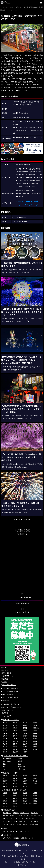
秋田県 (5, 725)
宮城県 (35, 723)
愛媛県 (15, 747)
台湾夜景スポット (8, 825)
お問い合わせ (7, 700)
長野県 (5, 733)
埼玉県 (5, 731)
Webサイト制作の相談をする (12, 707)
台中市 (25, 778)
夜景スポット (7, 813)
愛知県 (5, 736)
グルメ (26, 822)
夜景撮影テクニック (27, 838)
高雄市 (5, 781)
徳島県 (35, 744)
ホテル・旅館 (34, 822)
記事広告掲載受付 (8, 694)
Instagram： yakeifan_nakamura (27, 205)
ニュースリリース (8, 710)
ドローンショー (8, 822)
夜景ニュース (25, 813)
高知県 (25, 747)
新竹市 (5, 778)
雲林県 (25, 798)
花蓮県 (35, 784)
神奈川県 (36, 728)
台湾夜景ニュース (21, 825)
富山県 (15, 733)
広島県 (15, 744)
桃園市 (25, 776)
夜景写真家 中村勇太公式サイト (27, 191)
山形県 (15, 725)
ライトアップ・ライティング (25, 819)
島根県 (35, 741)
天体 (16, 822)
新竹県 (15, 778)
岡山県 (5, 744)
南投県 (5, 784)
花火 (20, 816)
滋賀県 (35, 739)
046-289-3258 (23, 850)
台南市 (35, 778)
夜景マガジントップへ (22, 519)
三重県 (35, 736)
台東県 (25, 781)
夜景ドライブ (25, 831)
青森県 (15, 723)
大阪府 (5, 739)
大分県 (35, 749)
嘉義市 (15, 806)
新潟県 (25, 731)
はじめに (5, 670)
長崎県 (15, 749)
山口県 (25, 744)
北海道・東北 (7, 759)
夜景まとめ (34, 813)
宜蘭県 (25, 784)
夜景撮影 (5, 816)
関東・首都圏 (7, 761)
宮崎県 (5, 752)
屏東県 (15, 781)
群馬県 (15, 728)
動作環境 (5, 713)
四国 (4, 769)
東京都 (25, 728)
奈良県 (5, 741)
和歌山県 (16, 741)
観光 (20, 822)
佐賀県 (5, 749)
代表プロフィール (8, 676)
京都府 (15, 739)
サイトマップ (7, 716)
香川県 (5, 747)
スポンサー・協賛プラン (10, 689)
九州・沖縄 (21, 769)
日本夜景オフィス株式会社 (20, 856)
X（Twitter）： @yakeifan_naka (27, 201)
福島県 (25, 725)
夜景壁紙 (16, 838)
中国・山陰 (21, 766)
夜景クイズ (14, 816)
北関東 (20, 759)
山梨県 (35, 731)
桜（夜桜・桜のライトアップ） (34, 816)
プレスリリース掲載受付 (10, 692)
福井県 (35, 733)
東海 (19, 764)
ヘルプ (4, 682)
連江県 (25, 786)
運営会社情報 (7, 673)
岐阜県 (15, 736)
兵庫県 (25, 739)
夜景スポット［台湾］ (11, 773)
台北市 (5, 776)
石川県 (25, 733)
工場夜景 (16, 813)
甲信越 (20, 761)
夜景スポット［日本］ (11, 720)
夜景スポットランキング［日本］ (16, 756)
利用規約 (5, 679)
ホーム (4, 667)
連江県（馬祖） (28, 804)
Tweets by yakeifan (22, 603)
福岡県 (35, 747)
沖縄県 (25, 752)
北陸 (4, 764)
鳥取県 (25, 741)
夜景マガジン (7, 838)
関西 (4, 766)
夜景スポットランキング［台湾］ (16, 790)
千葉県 (15, 731)
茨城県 (35, 725)
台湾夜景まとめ (34, 825)
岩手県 (25, 723)
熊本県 (25, 749)
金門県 (15, 786)
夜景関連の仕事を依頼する (11, 704)
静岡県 (25, 736)
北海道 (5, 723)
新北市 (15, 776)
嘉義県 (35, 798)
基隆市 (35, 776)
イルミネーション (8, 819)
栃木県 (5, 728)
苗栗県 (15, 784)
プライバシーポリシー (9, 685)
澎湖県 (5, 786)
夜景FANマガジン (10, 810)
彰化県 (35, 781)
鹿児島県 (16, 752)
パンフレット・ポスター (10, 697)
